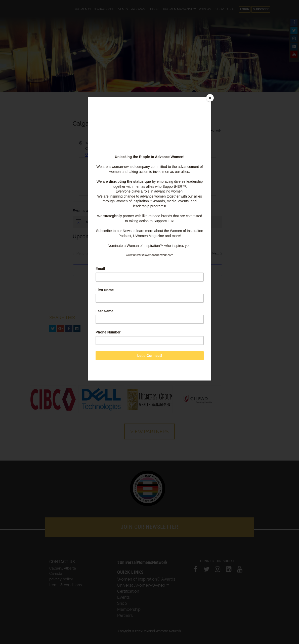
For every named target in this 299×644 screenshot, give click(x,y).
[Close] (210, 98)
